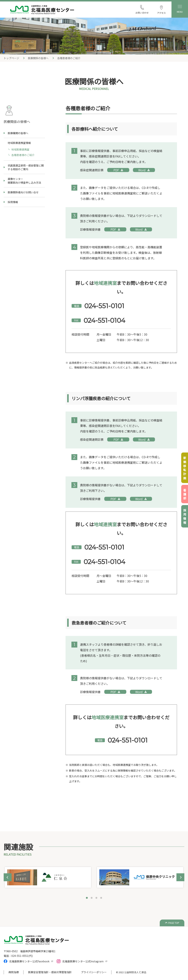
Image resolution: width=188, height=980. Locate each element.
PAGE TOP (174, 923)
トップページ (11, 58)
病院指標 (14, 972)
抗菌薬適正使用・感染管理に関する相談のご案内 (26, 167)
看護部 (185, 495)
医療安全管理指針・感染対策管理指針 (50, 972)
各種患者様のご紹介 (23, 155)
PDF (116, 170)
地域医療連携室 (20, 149)
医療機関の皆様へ (18, 133)
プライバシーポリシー (94, 972)
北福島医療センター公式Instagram (83, 961)
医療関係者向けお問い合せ (23, 192)
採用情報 (13, 202)
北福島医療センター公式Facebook (29, 961)
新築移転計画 (185, 468)
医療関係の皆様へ (38, 58)
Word (142, 170)
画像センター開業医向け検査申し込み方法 (24, 181)
